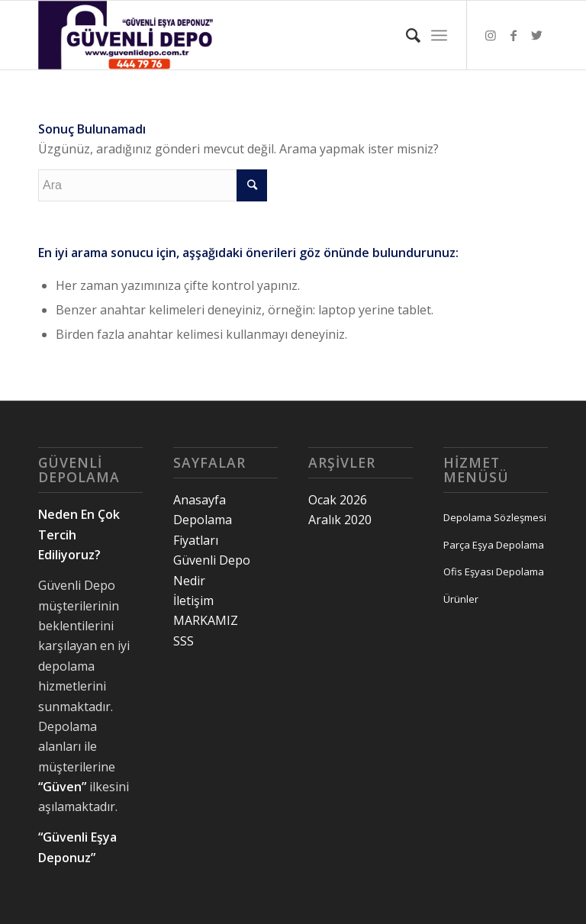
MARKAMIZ (206, 620)
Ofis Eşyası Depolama (494, 571)
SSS (184, 641)
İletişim (193, 600)
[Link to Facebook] (514, 35)
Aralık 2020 (340, 520)
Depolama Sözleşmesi (495, 517)
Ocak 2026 (338, 500)
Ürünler (461, 599)
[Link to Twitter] (536, 35)
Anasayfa (200, 500)
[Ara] (406, 35)
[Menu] (439, 35)
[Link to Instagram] (491, 35)
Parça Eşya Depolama (494, 545)
